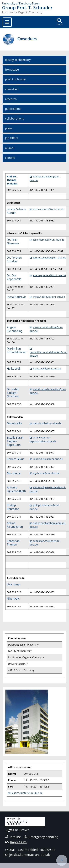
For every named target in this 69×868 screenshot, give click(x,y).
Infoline (13, 837)
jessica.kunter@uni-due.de (49, 209)
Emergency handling (41, 837)
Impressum (16, 842)
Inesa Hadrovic (17, 297)
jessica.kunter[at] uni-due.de (30, 855)
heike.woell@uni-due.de (47, 368)
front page (12, 70)
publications (13, 109)
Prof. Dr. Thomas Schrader (12, 180)
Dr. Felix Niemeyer (13, 242)
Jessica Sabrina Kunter (17, 211)
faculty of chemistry (18, 60)
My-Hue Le (14, 473)
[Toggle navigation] (7, 22)
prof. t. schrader (16, 79)
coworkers (12, 89)
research (11, 99)
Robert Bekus (16, 459)
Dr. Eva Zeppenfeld (14, 277)
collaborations (15, 119)
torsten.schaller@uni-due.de (50, 258)
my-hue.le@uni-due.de (46, 473)
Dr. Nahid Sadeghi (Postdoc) (13, 393)
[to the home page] (34, 3)
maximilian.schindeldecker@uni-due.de (49, 354)
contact (10, 158)
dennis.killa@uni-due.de (47, 423)
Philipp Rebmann (13, 507)
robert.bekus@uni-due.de (48, 459)
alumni (10, 148)
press (9, 128)
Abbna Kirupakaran (15, 525)
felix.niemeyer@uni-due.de (49, 240)
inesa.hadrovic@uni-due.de (49, 297)
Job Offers (12, 138)
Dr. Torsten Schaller (14, 259)
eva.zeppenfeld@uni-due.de (49, 275)
